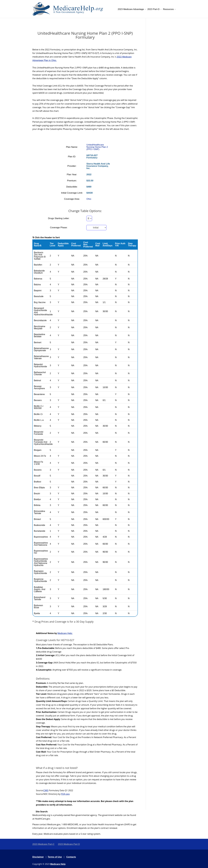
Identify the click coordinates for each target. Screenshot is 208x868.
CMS (46, 790)
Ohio (89, 199)
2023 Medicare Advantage (131, 9)
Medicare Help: (65, 633)
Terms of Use (55, 857)
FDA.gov (65, 794)
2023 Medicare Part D (69, 844)
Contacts (71, 857)
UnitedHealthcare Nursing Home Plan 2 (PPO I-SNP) (97, 147)
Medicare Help (58, 864)
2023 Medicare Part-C (43, 844)
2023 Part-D (153, 9)
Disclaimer (38, 857)
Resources (168, 9)
